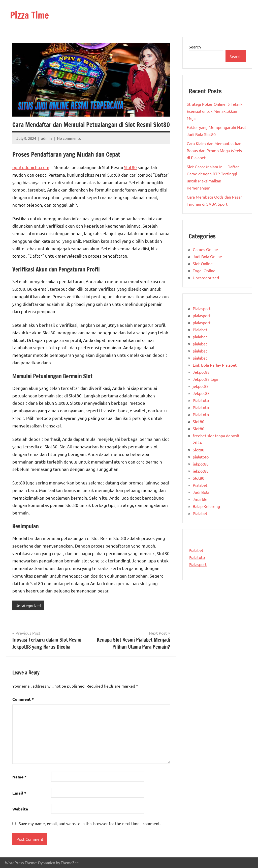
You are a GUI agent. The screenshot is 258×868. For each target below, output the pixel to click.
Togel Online (204, 270)
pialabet (200, 337)
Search (195, 47)
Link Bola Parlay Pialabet (215, 365)
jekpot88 (201, 386)
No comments (69, 138)
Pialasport (202, 308)
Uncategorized (28, 605)
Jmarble (200, 499)
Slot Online (203, 263)
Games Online (205, 249)
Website (20, 809)
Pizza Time (29, 15)
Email (19, 793)
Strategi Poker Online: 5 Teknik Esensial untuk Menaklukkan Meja (215, 111)
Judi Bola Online (207, 256)
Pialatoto (201, 400)
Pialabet (200, 330)
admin (46, 138)
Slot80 (130, 167)
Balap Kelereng (206, 506)
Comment (23, 699)
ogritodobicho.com (31, 167)
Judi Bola (201, 492)
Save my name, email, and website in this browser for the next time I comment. (90, 823)
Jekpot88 (201, 372)
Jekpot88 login (206, 379)
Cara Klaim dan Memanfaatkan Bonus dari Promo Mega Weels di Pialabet (214, 150)
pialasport (202, 315)
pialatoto (201, 457)
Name (19, 777)
